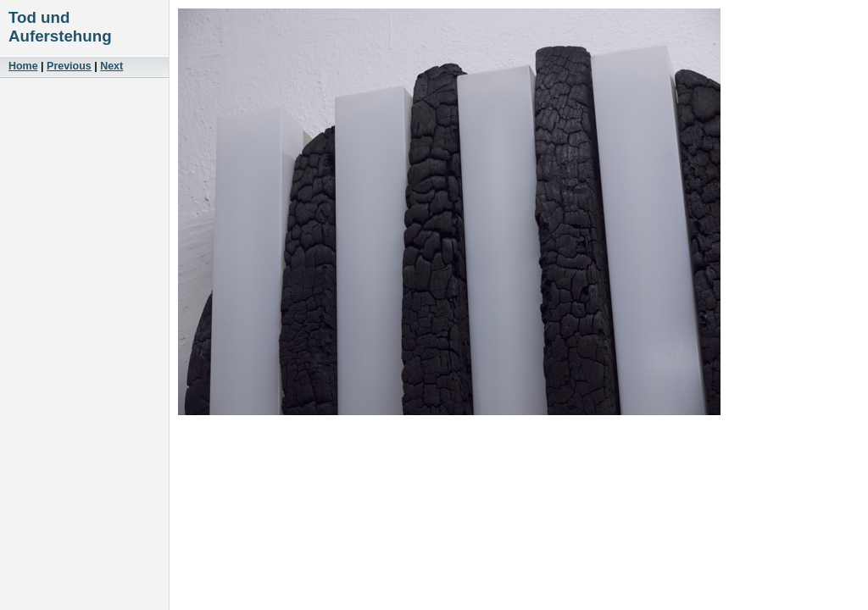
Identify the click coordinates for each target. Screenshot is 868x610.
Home (23, 66)
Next (111, 66)
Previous (69, 66)
